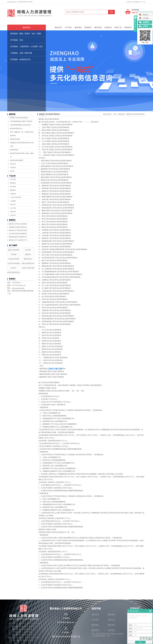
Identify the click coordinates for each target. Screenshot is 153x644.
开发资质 (13, 194)
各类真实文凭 (25, 59)
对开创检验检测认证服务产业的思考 (21, 121)
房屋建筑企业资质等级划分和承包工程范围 (22, 144)
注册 (21, 53)
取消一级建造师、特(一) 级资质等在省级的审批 (22, 134)
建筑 (21, 34)
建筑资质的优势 (15, 139)
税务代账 (28, 53)
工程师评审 (24, 47)
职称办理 (13, 212)
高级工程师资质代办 (28, 263)
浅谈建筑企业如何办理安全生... (18, 227)
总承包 (12, 171)
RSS (140, 2)
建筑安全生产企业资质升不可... (18, 240)
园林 (39, 34)
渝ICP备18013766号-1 (27, 635)
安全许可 (13, 204)
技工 (41, 47)
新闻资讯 (128, 27)
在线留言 (146, 22)
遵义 (25, 640)
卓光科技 (27, 632)
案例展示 (88, 27)
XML (144, 2)
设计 (34, 34)
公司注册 (13, 179)
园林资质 (13, 190)
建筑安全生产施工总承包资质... (18, 224)
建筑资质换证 (14, 150)
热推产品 (11, 638)
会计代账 (13, 208)
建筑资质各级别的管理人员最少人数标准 (22, 155)
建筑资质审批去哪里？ (17, 160)
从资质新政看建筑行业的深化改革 (21, 125)
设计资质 (13, 187)
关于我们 (68, 27)
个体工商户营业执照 (14, 263)
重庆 (26, 638)
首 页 (115, 114)
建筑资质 (98, 27)
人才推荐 (34, 47)
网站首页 (58, 27)
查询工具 (118, 27)
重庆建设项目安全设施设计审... (18, 237)
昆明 (33, 640)
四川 (34, 638)
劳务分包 (13, 164)
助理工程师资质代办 (14, 272)
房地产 (27, 34)
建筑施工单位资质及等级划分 (19, 118)
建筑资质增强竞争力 (16, 128)
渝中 (30, 638)
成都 (38, 638)
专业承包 (13, 168)
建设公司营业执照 (14, 250)
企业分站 (129, 2)
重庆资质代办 (28, 259)
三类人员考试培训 (16, 197)
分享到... (146, 26)
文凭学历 (13, 215)
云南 (18, 640)
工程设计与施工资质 (28, 268)
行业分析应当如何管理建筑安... (18, 234)
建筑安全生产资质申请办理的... (18, 230)
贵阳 (29, 640)
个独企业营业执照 (14, 259)
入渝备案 (13, 201)
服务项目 (78, 27)
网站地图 (136, 2)
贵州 (22, 640)
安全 (21, 40)
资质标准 (108, 27)
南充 (14, 640)
